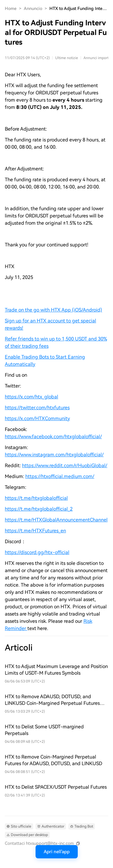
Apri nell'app (57, 852)
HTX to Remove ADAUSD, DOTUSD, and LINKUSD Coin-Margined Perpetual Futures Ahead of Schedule (52, 700)
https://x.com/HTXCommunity (37, 418)
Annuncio (33, 8)
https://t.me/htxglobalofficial (36, 498)
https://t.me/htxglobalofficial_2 (39, 509)
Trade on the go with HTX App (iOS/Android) (53, 310)
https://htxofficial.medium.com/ (60, 476)
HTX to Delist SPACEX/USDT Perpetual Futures (56, 787)
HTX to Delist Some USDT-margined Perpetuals (44, 730)
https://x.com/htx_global (31, 397)
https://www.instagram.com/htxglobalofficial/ (54, 455)
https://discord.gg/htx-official (37, 552)
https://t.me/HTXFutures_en (35, 531)
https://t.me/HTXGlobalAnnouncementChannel (56, 520)
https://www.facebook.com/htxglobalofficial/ (53, 437)
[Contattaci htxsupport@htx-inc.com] (43, 843)
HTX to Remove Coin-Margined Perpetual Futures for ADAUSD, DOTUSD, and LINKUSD (53, 760)
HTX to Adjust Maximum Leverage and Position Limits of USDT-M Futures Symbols (56, 670)
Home (11, 8)
